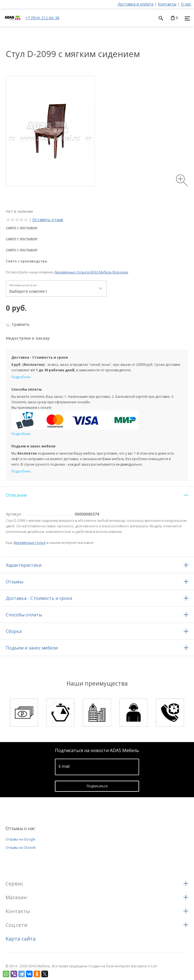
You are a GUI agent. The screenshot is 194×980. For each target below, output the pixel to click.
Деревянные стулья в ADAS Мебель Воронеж (91, 272)
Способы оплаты (24, 615)
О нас (186, 4)
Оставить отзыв (48, 220)
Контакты (167, 4)
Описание (16, 495)
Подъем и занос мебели (32, 648)
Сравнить (21, 324)
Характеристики (24, 565)
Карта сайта (21, 939)
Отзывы (14, 582)
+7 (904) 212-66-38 (42, 18)
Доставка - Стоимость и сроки (39, 598)
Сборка (14, 631)
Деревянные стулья (29, 543)
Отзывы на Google (20, 839)
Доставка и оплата (135, 4)
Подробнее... (22, 377)
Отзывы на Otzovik (21, 848)
